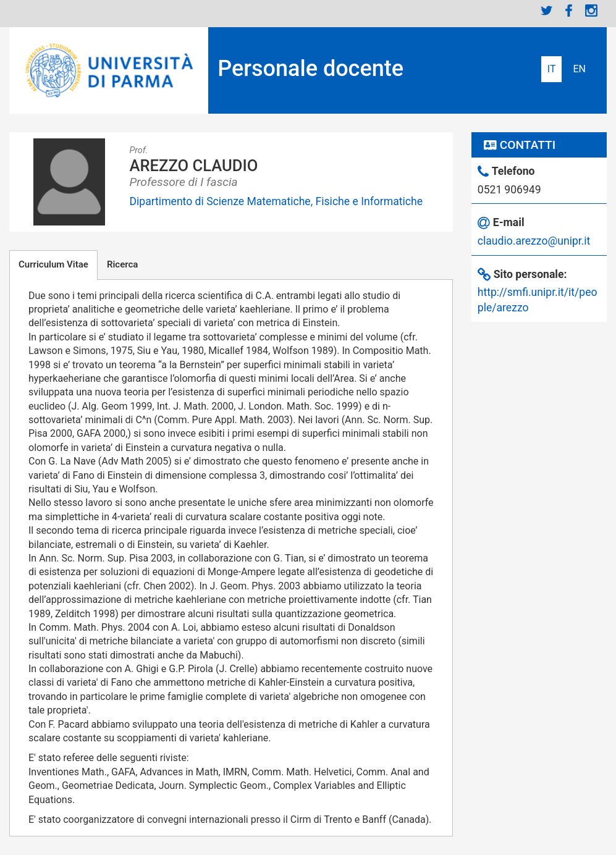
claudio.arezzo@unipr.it (534, 241)
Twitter (547, 11)
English (579, 69)
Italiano (552, 69)
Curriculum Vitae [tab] (53, 264)
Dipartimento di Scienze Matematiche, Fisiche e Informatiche (276, 201)
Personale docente (310, 69)
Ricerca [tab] (122, 264)
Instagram (591, 11)
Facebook (569, 11)
